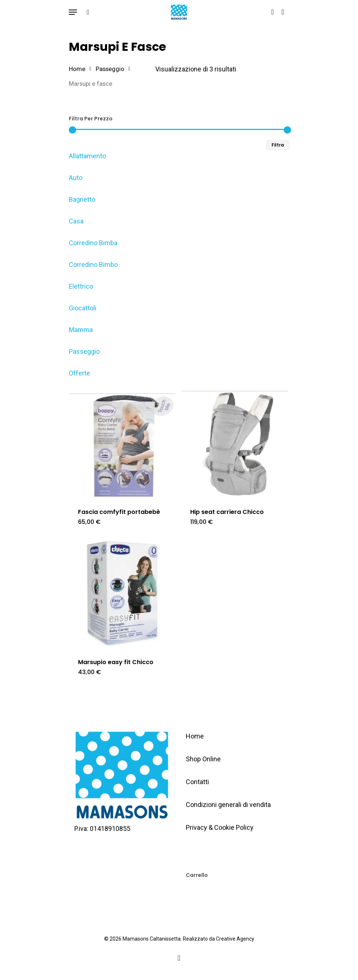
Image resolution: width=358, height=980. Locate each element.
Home (77, 69)
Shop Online (203, 759)
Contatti (197, 782)
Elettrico (81, 286)
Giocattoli (83, 308)
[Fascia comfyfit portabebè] (122, 443)
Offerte (79, 373)
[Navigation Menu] (73, 12)
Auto (76, 178)
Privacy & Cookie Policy (220, 827)
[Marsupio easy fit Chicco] (122, 593)
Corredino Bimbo (93, 265)
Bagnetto (82, 199)
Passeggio (110, 69)
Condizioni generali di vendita (228, 805)
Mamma (81, 330)
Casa (76, 221)
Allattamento (87, 156)
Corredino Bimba (93, 243)
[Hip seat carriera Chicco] (235, 443)
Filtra (278, 145)
